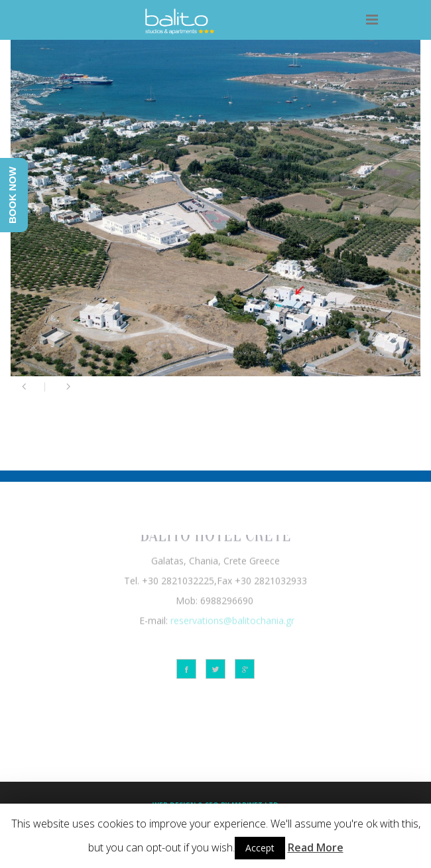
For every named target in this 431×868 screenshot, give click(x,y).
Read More (316, 847)
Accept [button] (260, 848)
